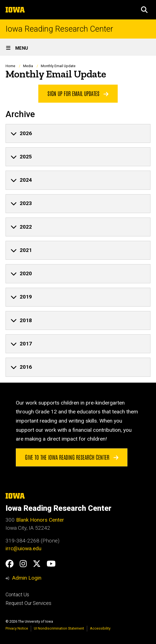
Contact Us (17, 595)
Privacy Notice (17, 628)
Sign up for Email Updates (78, 93)
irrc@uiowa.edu (23, 548)
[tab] (78, 133)
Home (10, 66)
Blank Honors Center (40, 520)
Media (28, 66)
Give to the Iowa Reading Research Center (72, 457)
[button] (144, 10)
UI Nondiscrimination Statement (59, 628)
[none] (78, 133)
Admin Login (27, 578)
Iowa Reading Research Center (59, 29)
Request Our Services (28, 603)
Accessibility (100, 628)
